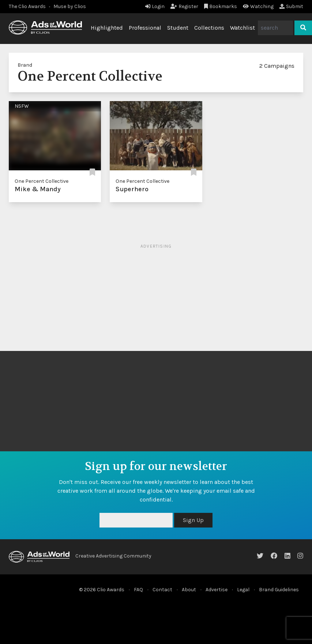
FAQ (138, 590)
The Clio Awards (27, 6)
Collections (209, 28)
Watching (258, 6)
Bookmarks (221, 6)
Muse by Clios (70, 6)
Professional (145, 28)
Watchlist (243, 28)
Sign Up (193, 520)
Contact (162, 590)
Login (155, 6)
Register (184, 6)
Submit (291, 6)
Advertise (217, 590)
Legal (243, 590)
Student (178, 28)
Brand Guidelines (279, 590)
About (189, 590)
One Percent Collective (42, 181)
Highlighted (107, 28)
